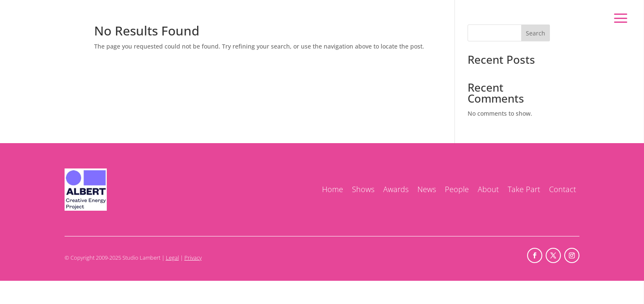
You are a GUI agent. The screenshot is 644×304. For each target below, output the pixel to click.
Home (333, 189)
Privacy (193, 258)
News (427, 189)
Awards (396, 189)
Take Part (524, 189)
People (457, 189)
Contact (563, 189)
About (488, 189)
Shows (363, 189)
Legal (172, 258)
